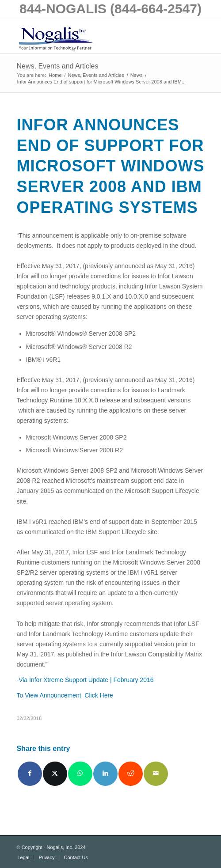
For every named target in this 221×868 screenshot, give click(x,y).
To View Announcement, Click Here (65, 695)
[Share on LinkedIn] (105, 774)
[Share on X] (55, 774)
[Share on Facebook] (30, 774)
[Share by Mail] (156, 774)
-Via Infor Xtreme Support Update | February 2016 (85, 680)
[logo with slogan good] (92, 36)
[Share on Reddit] (131, 774)
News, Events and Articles (58, 66)
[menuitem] (24, 857)
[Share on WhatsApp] (80, 774)
